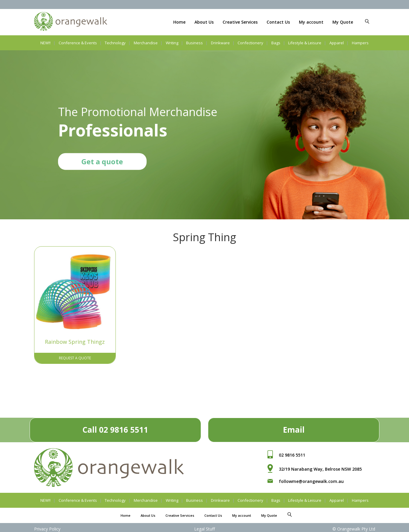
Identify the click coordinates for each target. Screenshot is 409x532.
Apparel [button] (337, 43)
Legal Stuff (204, 527)
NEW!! (45, 43)
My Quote (343, 22)
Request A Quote (75, 357)
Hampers (360, 43)
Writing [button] (172, 43)
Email (294, 428)
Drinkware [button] (220, 43)
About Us (204, 22)
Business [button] (194, 43)
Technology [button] (115, 43)
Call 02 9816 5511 (115, 428)
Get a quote (102, 161)
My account (311, 22)
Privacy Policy (47, 527)
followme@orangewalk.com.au (311, 480)
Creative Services (240, 22)
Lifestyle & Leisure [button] (305, 43)
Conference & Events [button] (78, 43)
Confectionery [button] (250, 43)
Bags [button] (276, 43)
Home (179, 22)
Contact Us (278, 22)
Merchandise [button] (146, 43)
